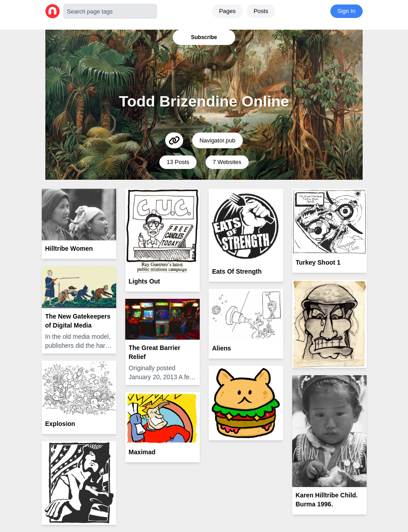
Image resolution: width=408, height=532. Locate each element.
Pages (227, 11)
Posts (261, 11)
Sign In (347, 11)
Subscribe (204, 37)
